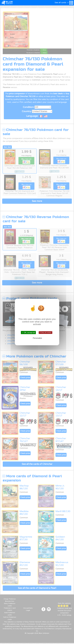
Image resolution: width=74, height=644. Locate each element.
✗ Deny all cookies (46, 333)
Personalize (37, 338)
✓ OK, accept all (28, 333)
